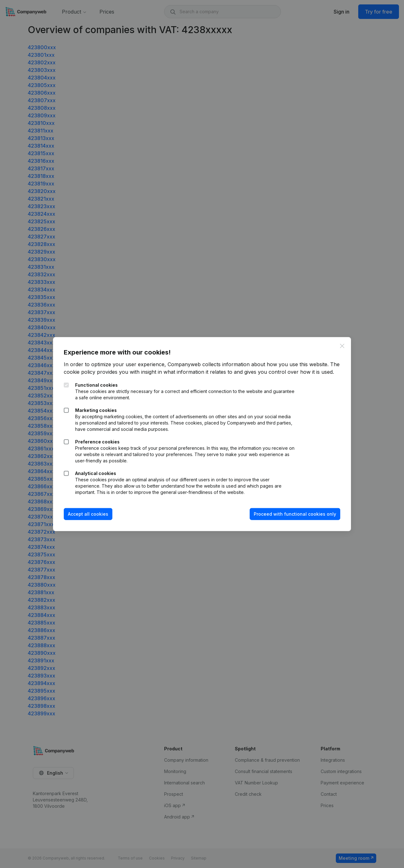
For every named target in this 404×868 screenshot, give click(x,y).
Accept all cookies (90, 518)
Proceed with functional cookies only (293, 518)
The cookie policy (87, 368)
